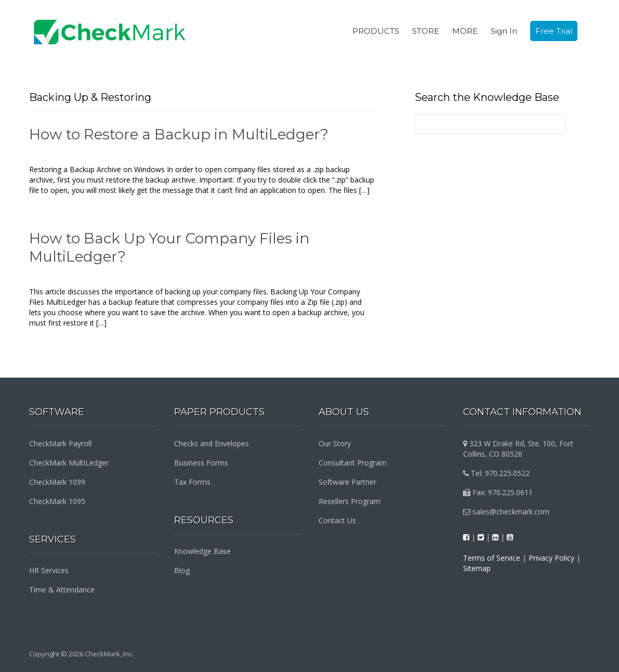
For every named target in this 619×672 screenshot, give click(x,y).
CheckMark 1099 (57, 482)
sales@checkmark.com (506, 512)
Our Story (335, 443)
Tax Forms (192, 482)
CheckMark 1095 (57, 501)
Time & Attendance (62, 590)
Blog (182, 570)
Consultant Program (353, 463)
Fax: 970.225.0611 (498, 492)
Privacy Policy (551, 558)
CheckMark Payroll (60, 443)
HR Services (49, 570)
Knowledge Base (202, 551)
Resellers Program (350, 501)
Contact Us (337, 520)
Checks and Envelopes (212, 443)
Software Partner (347, 482)
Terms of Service (492, 558)
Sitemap (477, 568)
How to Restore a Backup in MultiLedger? (179, 134)
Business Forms (201, 463)
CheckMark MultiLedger (69, 463)
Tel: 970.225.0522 (496, 473)
